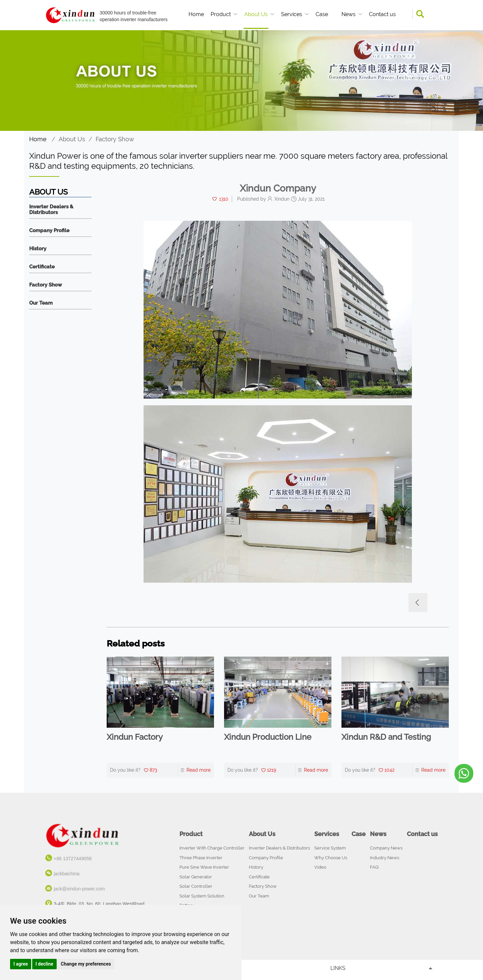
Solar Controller (196, 886)
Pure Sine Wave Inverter (204, 867)
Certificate (42, 267)
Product (221, 14)
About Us (256, 14)
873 (153, 770)
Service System (330, 848)
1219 (272, 770)
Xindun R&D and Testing (386, 737)
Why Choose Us (331, 858)
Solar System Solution (202, 896)
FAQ (374, 867)
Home (196, 14)
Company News (386, 848)
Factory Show (115, 139)
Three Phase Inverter (201, 858)
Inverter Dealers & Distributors (51, 210)
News (348, 14)
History (38, 249)
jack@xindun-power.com (79, 889)
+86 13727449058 (73, 859)
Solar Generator (196, 877)
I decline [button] (44, 964)
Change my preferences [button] (86, 964)
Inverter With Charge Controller (212, 848)
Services (292, 14)
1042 (389, 770)
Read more (199, 770)
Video (320, 867)
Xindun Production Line (268, 737)
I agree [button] (21, 964)
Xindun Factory (135, 737)
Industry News (385, 858)
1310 (224, 199)
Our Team (41, 303)
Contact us (382, 14)
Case (322, 14)
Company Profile (49, 231)
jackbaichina (67, 874)
